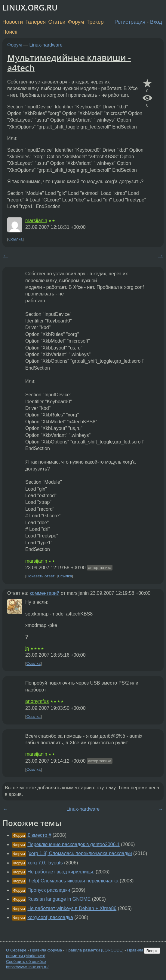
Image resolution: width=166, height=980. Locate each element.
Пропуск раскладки (49, 890)
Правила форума (46, 950)
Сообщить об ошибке (26, 962)
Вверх (152, 951)
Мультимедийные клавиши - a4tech (69, 62)
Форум (76, 22)
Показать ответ (41, 576)
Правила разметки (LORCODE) (95, 950)
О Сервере (16, 950)
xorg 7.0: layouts (45, 863)
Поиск (10, 32)
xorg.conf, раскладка (50, 917)
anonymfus (37, 701)
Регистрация (130, 22)
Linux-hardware (46, 45)
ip (27, 648)
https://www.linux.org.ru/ (27, 967)
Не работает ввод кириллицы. (61, 872)
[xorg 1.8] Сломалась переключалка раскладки (80, 853)
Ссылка (15, 239)
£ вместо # (39, 835)
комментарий (45, 593)
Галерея (36, 22)
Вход (156, 22)
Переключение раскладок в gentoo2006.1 (73, 844)
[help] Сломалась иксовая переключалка (73, 881)
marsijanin (36, 221)
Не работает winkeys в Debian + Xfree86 (72, 908)
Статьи (57, 22)
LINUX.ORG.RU (30, 8)
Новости (13, 22)
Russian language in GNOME (59, 899)
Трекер (95, 22)
